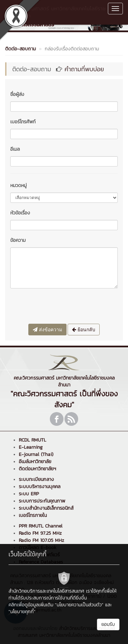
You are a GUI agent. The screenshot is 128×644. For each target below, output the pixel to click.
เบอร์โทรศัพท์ (23, 122)
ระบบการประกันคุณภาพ (42, 501)
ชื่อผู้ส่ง (17, 94)
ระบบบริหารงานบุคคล (40, 487)
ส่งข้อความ (47, 330)
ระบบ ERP (29, 494)
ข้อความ (18, 240)
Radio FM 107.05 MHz (41, 540)
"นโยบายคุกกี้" (22, 612)
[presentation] (62, 307)
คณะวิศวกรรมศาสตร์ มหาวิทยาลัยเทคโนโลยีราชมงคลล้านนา (55, 12)
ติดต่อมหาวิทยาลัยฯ (37, 469)
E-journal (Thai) (36, 454)
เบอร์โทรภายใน (33, 515)
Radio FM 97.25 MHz (40, 533)
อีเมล (15, 149)
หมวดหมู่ (18, 185)
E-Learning (31, 447)
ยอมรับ (108, 624)
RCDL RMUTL (32, 440)
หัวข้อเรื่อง (20, 213)
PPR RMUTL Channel (41, 526)
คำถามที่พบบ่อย (84, 69)
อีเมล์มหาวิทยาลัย (35, 462)
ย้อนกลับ (84, 330)
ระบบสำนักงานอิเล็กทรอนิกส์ (46, 508)
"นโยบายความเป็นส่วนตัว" (79, 605)
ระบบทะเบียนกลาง (36, 479)
